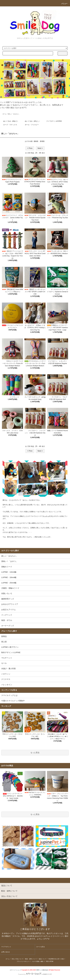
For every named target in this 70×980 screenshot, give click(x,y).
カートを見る (41, 947)
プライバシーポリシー (23, 961)
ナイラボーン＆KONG (54, 121)
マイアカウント (6, 947)
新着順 (42, 141)
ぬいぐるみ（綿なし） (33, 121)
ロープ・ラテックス (10, 125)
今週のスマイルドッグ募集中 (13, 701)
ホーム (5, 114)
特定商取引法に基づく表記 (56, 959)
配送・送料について (31, 959)
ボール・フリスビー (32, 125)
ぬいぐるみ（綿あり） (11, 121)
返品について (43, 959)
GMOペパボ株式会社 (42, 970)
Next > (40, 148)
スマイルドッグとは (9, 695)
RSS (47, 961)
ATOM (51, 961)
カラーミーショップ (16, 970)
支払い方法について (17, 959)
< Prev (30, 148)
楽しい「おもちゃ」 (14, 114)
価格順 (36, 141)
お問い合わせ (6, 952)
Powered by (35, 974)
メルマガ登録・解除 (37, 961)
